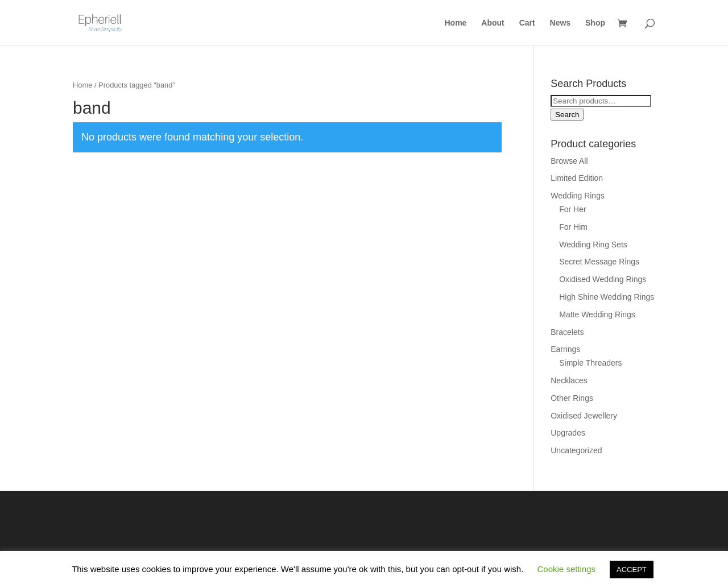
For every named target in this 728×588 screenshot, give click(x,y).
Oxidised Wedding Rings (603, 279)
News (561, 23)
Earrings (565, 349)
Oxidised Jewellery (584, 416)
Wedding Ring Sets (593, 245)
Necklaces (569, 380)
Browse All (569, 161)
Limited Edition (577, 178)
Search (567, 115)
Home (456, 23)
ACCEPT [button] (632, 570)
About (493, 23)
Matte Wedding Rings (597, 314)
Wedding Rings (578, 196)
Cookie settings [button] (567, 569)
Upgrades (568, 433)
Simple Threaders (590, 363)
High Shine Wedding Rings (607, 297)
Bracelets (567, 332)
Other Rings (572, 398)
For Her (572, 209)
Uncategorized (576, 450)
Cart (527, 23)
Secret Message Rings (599, 262)
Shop (595, 23)
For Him (573, 227)
